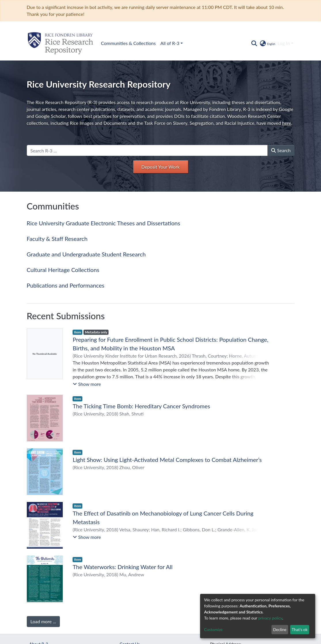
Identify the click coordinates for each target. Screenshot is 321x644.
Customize (213, 629)
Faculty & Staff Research (57, 239)
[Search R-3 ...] (147, 150)
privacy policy (270, 618)
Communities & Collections (128, 43)
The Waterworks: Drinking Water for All (122, 567)
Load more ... (43, 621)
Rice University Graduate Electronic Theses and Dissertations (103, 223)
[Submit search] (254, 43)
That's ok (300, 629)
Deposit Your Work (160, 167)
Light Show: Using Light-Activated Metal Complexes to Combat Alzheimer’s (167, 460)
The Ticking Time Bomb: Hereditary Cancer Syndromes (141, 406)
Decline (280, 629)
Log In (284, 43)
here (287, 123)
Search (281, 150)
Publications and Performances (66, 285)
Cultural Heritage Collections (63, 270)
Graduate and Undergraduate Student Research (86, 254)
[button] (267, 43)
